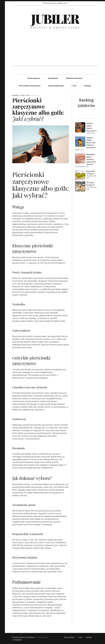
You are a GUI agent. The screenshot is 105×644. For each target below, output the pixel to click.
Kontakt (88, 86)
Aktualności (53, 78)
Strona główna (34, 78)
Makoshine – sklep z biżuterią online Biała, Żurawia (91, 159)
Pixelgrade (18, 640)
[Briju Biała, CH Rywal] (80, 175)
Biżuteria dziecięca (74, 78)
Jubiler (55, 18)
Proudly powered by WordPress (23, 637)
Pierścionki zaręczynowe (30, 86)
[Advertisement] (55, 52)
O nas (74, 86)
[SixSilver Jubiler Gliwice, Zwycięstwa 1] (80, 128)
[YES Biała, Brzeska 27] (80, 187)
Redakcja (16, 95)
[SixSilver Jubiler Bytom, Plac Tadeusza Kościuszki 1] (80, 142)
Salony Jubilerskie (56, 86)
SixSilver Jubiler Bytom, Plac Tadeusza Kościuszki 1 (91, 143)
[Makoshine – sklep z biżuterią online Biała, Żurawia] (80, 159)
